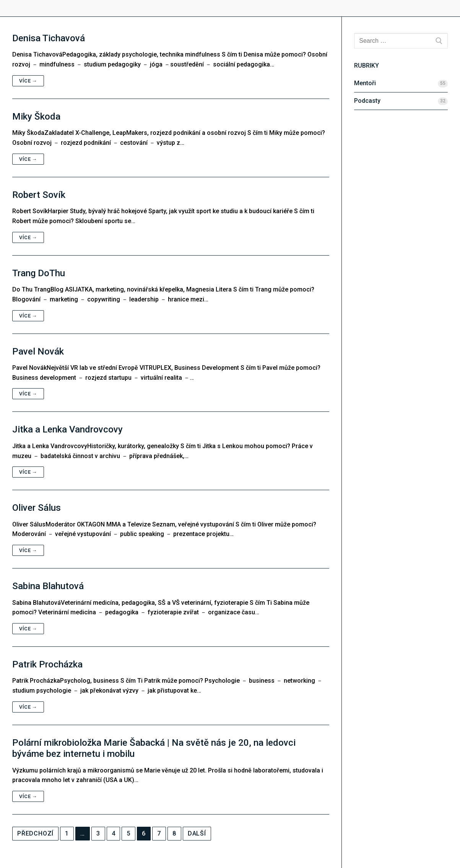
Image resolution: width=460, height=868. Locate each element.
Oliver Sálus (37, 508)
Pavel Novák (38, 351)
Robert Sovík (39, 195)
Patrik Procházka (47, 664)
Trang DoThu (39, 273)
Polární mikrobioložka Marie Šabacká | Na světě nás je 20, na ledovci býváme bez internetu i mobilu (154, 748)
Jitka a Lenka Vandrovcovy (67, 429)
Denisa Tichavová (49, 38)
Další (197, 833)
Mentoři (365, 83)
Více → (28, 81)
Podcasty (367, 101)
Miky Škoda (36, 117)
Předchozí (35, 833)
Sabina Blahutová (48, 586)
